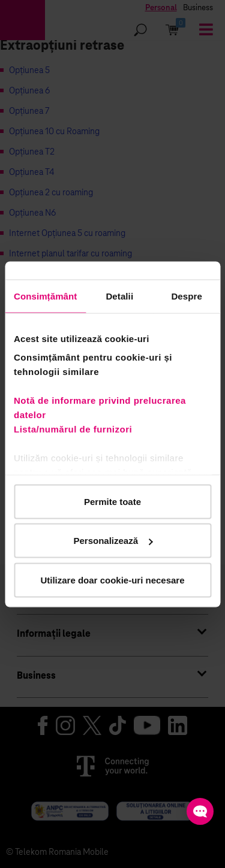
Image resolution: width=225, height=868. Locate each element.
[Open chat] (200, 811)
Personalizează (113, 541)
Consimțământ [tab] (45, 296)
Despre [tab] (186, 296)
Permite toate (112, 501)
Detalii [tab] (119, 296)
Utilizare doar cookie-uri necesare (112, 580)
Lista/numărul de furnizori (76, 429)
